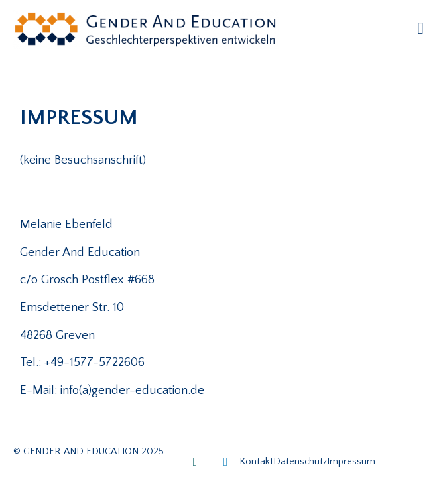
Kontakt (256, 462)
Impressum (351, 462)
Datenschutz (300, 462)
